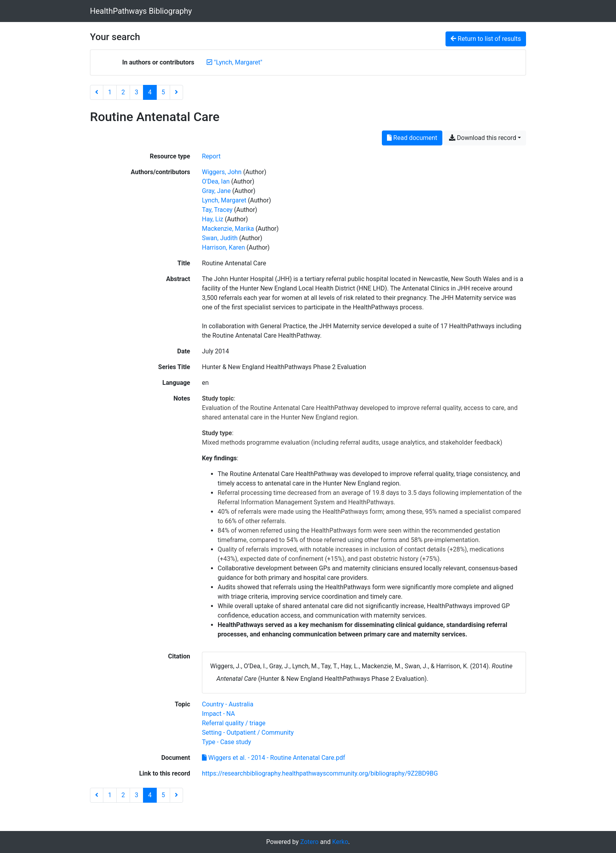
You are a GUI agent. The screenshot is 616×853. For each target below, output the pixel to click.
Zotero (309, 842)
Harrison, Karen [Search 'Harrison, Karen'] (224, 247)
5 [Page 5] (163, 92)
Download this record (483, 138)
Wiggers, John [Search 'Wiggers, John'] (222, 172)
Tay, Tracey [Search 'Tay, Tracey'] (217, 210)
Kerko (340, 842)
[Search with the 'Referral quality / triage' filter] (234, 723)
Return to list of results (486, 39)
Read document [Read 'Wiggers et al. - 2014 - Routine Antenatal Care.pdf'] (412, 138)
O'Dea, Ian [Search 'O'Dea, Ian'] (216, 181)
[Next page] (176, 92)
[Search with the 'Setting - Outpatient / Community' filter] (248, 733)
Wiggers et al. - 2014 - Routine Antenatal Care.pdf (274, 758)
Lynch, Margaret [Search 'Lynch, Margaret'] (224, 200)
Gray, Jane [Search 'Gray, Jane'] (216, 191)
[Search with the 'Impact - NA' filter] (218, 714)
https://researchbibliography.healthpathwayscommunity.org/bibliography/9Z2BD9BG (320, 773)
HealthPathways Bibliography (141, 11)
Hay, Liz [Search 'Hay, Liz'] (213, 219)
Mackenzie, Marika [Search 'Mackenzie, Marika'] (228, 229)
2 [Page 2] (123, 92)
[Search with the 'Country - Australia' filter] (228, 704)
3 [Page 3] (137, 92)
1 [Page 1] (110, 92)
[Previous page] (97, 92)
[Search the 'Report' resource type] (211, 156)
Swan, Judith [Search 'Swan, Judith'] (220, 238)
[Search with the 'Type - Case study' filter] (226, 742)
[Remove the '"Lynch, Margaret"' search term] (238, 62)
